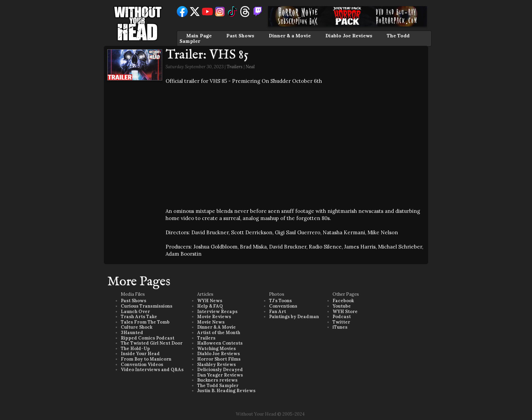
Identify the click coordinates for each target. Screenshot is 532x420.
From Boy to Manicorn (146, 359)
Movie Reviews (214, 317)
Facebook (343, 301)
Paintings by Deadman (294, 317)
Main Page (199, 36)
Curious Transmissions (147, 306)
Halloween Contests (220, 343)
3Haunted (132, 333)
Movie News (211, 322)
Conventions (283, 306)
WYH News (210, 301)
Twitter (341, 322)
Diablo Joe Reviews (349, 36)
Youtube (342, 306)
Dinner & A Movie (216, 327)
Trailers (235, 67)
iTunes (340, 327)
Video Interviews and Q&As (152, 370)
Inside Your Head (140, 354)
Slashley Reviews (216, 364)
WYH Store (345, 312)
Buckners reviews (217, 380)
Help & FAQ (210, 306)
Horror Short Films (219, 359)
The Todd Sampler (218, 386)
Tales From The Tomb (145, 322)
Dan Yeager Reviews (220, 375)
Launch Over (135, 312)
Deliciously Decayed (220, 370)
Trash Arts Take (139, 317)
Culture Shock (137, 327)
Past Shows (240, 36)
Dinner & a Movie (290, 36)
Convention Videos (142, 364)
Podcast (342, 317)
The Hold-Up (135, 349)
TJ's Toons (280, 301)
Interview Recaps (217, 312)
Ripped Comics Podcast (148, 338)
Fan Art (278, 312)
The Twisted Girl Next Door (152, 343)
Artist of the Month (219, 333)
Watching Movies (216, 349)
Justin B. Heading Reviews (226, 391)
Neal (250, 67)
